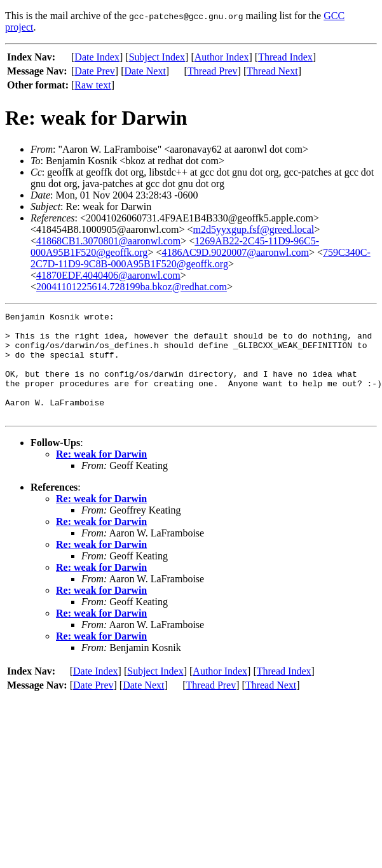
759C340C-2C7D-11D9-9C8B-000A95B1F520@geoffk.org (201, 258)
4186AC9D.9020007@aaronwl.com (235, 252)
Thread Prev (213, 71)
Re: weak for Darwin (101, 475)
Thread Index (285, 57)
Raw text (92, 85)
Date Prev (95, 71)
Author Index (222, 57)
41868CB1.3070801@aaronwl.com (108, 241)
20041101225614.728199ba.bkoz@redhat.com (132, 287)
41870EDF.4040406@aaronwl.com (108, 275)
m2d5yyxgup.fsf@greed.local (254, 229)
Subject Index (157, 57)
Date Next (145, 71)
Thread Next (272, 71)
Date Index (97, 57)
